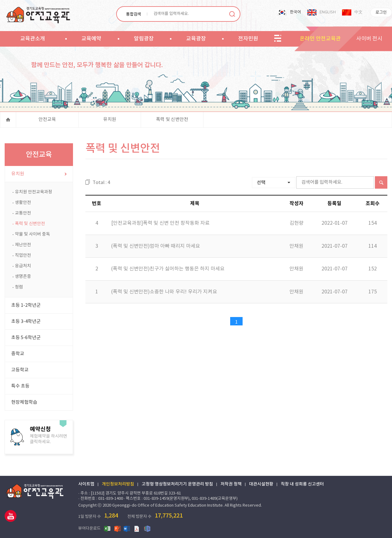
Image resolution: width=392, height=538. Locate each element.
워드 (127, 528)
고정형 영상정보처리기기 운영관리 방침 (177, 484)
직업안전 (23, 255)
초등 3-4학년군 (26, 322)
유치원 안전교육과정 (34, 192)
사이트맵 (86, 484)
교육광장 (196, 39)
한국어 (295, 12)
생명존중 (23, 277)
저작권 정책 (231, 484)
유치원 (110, 120)
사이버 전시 (369, 39)
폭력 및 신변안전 (172, 120)
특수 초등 (20, 386)
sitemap (278, 39)
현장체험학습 (24, 402)
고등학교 (20, 370)
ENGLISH (328, 12)
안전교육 (47, 120)
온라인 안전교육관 (320, 39)
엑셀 (107, 528)
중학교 (18, 354)
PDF (137, 528)
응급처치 (23, 266)
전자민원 (248, 39)
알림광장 (144, 39)
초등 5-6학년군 (26, 338)
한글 (147, 528)
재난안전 (23, 245)
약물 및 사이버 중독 (32, 234)
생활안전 (23, 203)
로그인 (381, 13)
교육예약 (91, 39)
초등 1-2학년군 (26, 305)
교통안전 (23, 213)
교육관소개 (33, 39)
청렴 (19, 287)
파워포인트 (117, 528)
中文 (358, 12)
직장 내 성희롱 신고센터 (302, 484)
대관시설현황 (261, 484)
